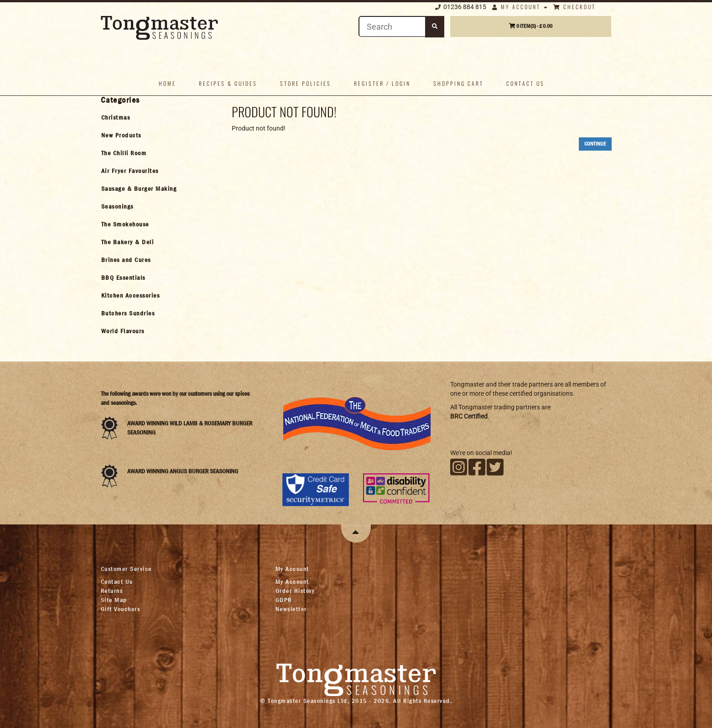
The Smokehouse (125, 224)
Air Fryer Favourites (130, 171)
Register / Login (382, 83)
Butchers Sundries (128, 313)
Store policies (306, 83)
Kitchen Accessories (131, 295)
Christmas (116, 117)
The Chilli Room (124, 153)
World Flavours (123, 331)
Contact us (525, 83)
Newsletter (291, 609)
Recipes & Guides (228, 83)
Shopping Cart (458, 83)
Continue (595, 144)
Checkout (574, 7)
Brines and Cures (126, 260)
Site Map (114, 600)
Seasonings (117, 206)
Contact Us (117, 581)
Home (167, 83)
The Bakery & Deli (128, 242)
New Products (121, 135)
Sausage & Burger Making (139, 189)
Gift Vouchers (121, 609)
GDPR (284, 600)
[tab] (159, 117)
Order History (295, 591)
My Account (520, 7)
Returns (112, 591)
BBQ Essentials (123, 278)
